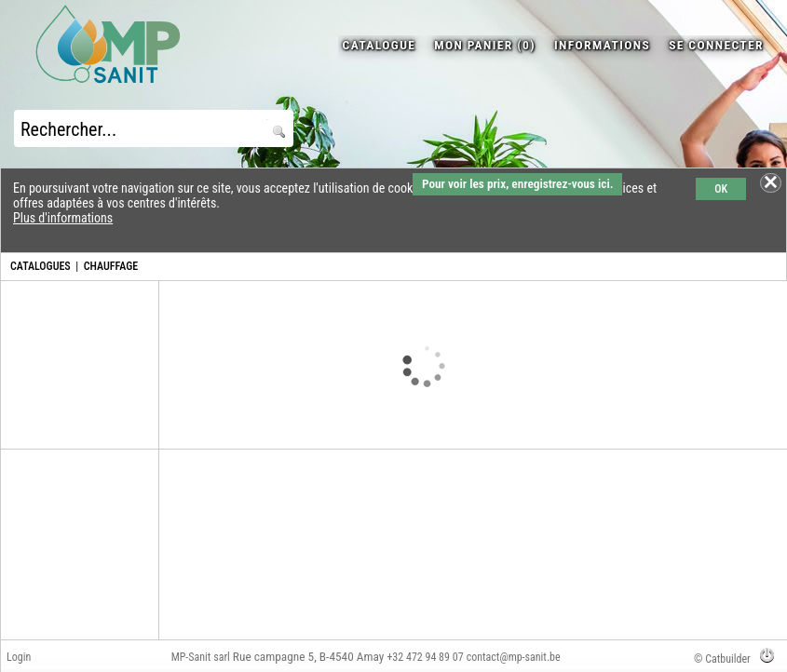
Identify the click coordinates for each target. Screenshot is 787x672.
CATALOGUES (41, 266)
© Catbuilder (722, 659)
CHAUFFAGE (111, 266)
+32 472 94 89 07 (425, 657)
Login (19, 657)
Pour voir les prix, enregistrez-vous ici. (517, 184)
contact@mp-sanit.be (514, 657)
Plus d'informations (63, 218)
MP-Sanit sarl (201, 657)
